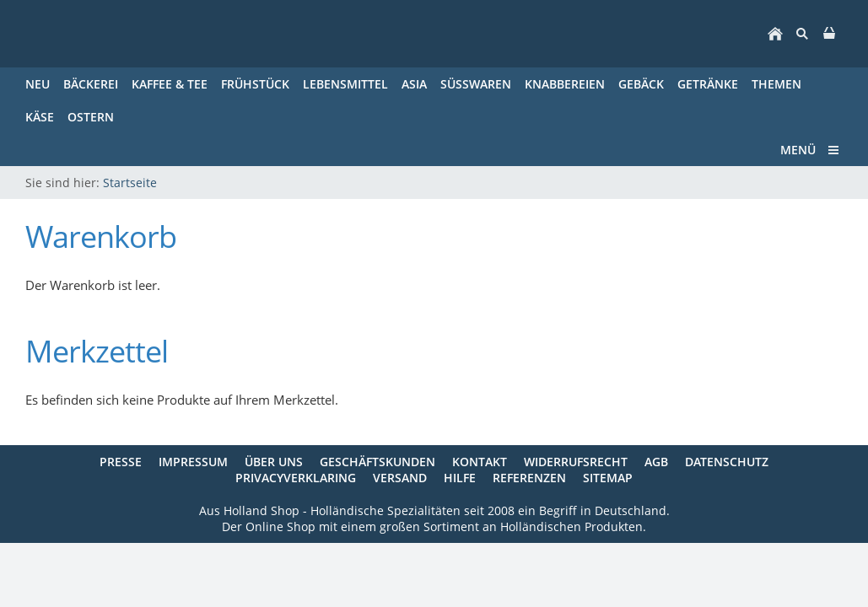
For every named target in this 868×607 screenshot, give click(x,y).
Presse (121, 462)
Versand (400, 478)
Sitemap (608, 478)
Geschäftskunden (377, 462)
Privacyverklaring (296, 478)
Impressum (193, 462)
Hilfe (460, 478)
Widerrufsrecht (576, 462)
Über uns (274, 462)
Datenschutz (727, 462)
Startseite (130, 183)
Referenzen (529, 478)
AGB (656, 462)
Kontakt (480, 462)
